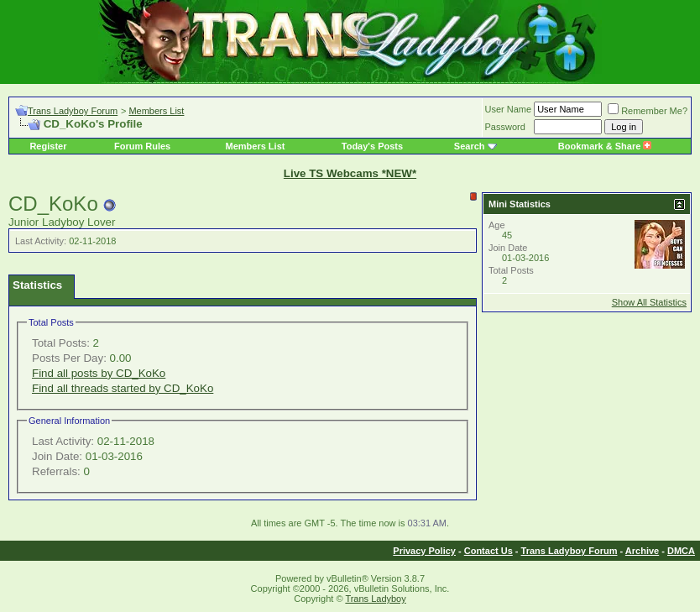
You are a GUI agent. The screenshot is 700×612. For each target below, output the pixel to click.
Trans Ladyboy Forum (73, 111)
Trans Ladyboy (375, 599)
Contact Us (488, 551)
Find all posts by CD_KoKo (99, 373)
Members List (156, 111)
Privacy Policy (424, 551)
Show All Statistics (649, 302)
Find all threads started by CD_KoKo (123, 388)
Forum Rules (142, 146)
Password (505, 127)
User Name (509, 109)
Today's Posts (372, 146)
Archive (642, 551)
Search (470, 146)
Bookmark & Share (605, 146)
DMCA (681, 551)
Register (48, 146)
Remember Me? (648, 111)
